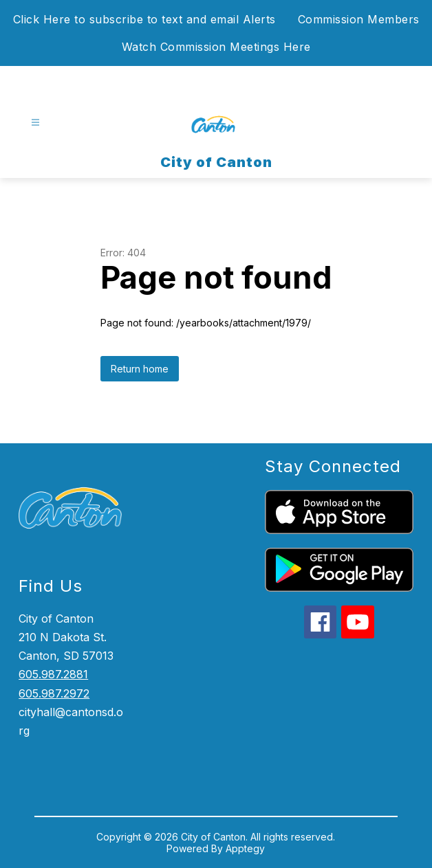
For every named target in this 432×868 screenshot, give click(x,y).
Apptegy (245, 848)
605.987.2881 (53, 674)
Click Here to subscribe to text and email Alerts (144, 19)
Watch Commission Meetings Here (216, 47)
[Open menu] (35, 123)
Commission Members (359, 19)
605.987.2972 (54, 693)
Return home (140, 369)
